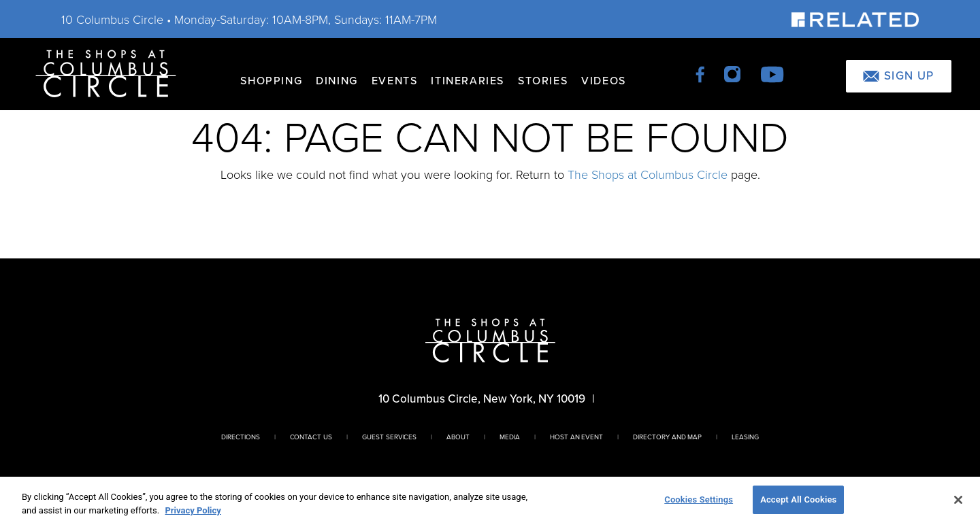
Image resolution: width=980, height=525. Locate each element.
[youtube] (772, 73)
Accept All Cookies (798, 499)
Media (510, 437)
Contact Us (311, 437)
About (458, 437)
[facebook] (701, 73)
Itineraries (468, 81)
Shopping (271, 81)
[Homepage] (106, 72)
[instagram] (733, 73)
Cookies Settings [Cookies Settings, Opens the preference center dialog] (699, 499)
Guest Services (389, 437)
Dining (337, 81)
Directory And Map (667, 437)
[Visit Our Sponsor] (855, 19)
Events (395, 81)
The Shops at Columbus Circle (648, 174)
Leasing (745, 437)
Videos (604, 81)
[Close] (958, 500)
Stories (543, 81)
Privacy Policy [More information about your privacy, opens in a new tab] (193, 510)
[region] (490, 501)
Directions (241, 437)
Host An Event (576, 437)
